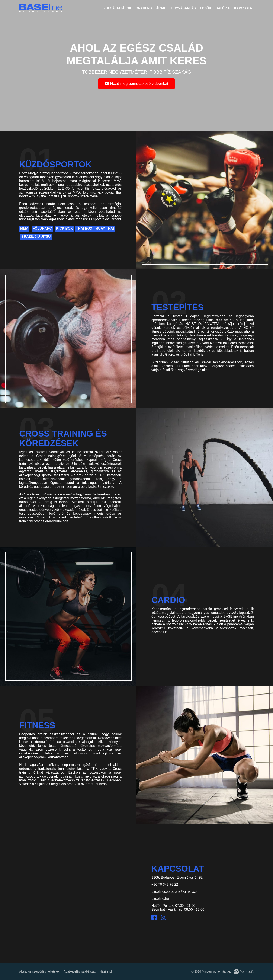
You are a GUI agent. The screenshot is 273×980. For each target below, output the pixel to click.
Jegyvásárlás (183, 8)
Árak (161, 8)
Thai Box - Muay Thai (95, 228)
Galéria (223, 8)
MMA (24, 228)
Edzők (206, 8)
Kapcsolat (244, 8)
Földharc (42, 228)
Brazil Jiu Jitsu (36, 237)
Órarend (144, 8)
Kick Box (64, 228)
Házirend (106, 971)
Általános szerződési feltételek (39, 971)
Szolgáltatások (116, 8)
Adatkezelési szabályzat (79, 971)
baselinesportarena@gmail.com (175, 892)
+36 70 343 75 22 (165, 885)
